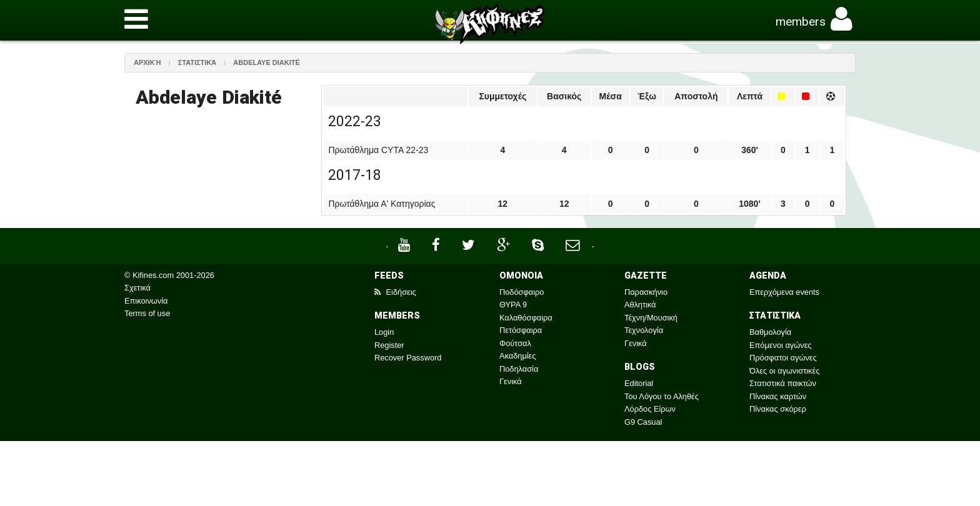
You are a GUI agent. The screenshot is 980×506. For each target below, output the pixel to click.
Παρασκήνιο (646, 292)
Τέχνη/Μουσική (651, 318)
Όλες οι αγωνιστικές (784, 371)
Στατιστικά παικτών (783, 383)
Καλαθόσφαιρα (526, 318)
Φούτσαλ (515, 343)
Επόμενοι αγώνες (781, 345)
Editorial (639, 383)
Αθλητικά (640, 305)
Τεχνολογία (644, 330)
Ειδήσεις (395, 292)
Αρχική (147, 62)
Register (389, 345)
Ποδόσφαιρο (522, 292)
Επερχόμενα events (784, 292)
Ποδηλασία (519, 369)
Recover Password (408, 358)
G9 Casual (643, 422)
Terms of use (147, 313)
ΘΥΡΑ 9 (513, 305)
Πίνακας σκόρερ (778, 409)
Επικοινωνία (146, 301)
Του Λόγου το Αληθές (662, 396)
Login (384, 332)
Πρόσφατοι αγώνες (783, 358)
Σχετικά (137, 288)
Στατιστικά (197, 62)
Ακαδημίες (518, 356)
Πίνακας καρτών (778, 396)
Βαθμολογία (770, 332)
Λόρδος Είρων (650, 409)
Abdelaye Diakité (267, 62)
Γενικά (511, 381)
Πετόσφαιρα (521, 330)
